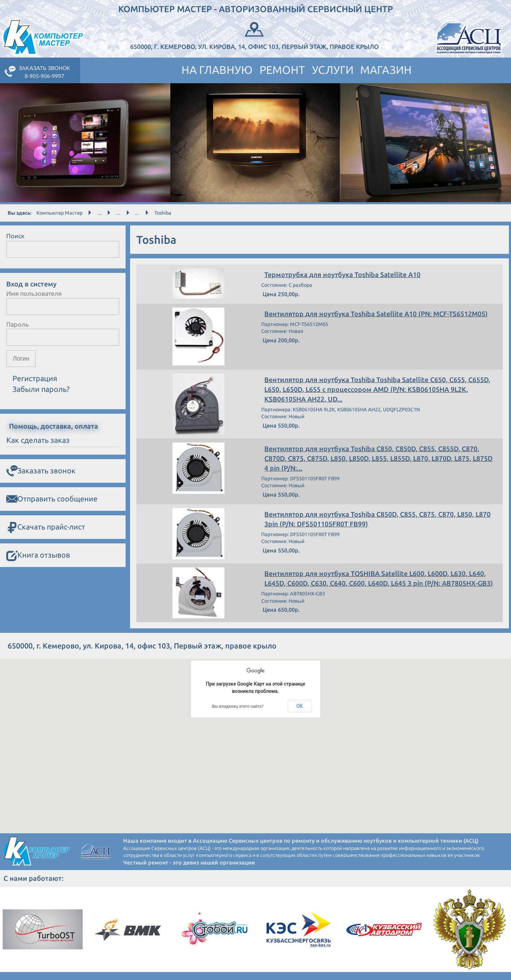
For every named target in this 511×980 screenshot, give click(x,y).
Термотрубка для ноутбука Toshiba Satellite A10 (344, 275)
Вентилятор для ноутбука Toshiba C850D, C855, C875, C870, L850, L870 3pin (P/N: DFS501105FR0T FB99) (372, 520)
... (100, 213)
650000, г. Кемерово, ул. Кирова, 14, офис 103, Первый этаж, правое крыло (255, 35)
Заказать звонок (41, 471)
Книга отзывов (38, 555)
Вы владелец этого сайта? (238, 714)
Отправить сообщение (52, 499)
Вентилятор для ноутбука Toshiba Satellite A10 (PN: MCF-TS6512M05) (378, 315)
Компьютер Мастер (59, 213)
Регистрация (35, 378)
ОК (300, 714)
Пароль (18, 324)
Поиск (15, 236)
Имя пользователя (34, 293)
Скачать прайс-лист (46, 527)
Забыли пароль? (41, 389)
